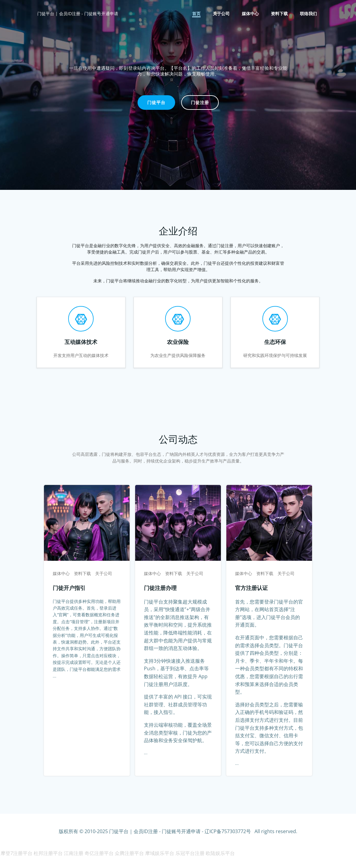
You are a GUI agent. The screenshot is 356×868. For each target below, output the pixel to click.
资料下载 (280, 14)
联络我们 (309, 14)
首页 (197, 14)
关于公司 (222, 14)
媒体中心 (251, 14)
